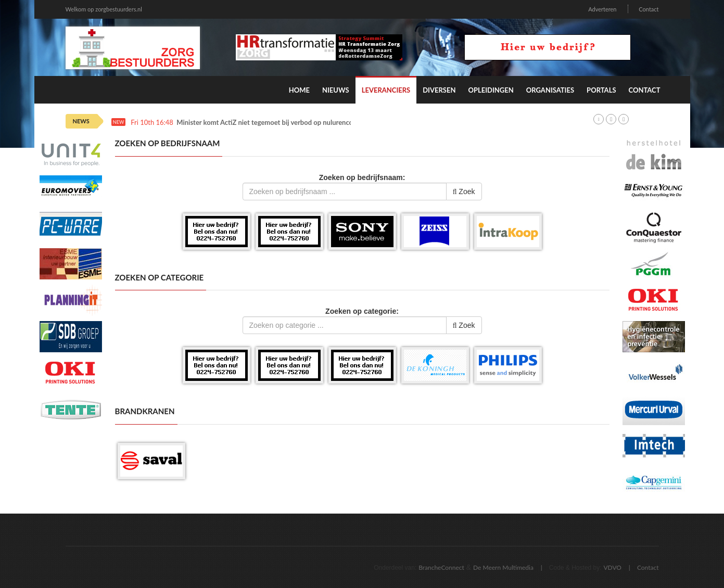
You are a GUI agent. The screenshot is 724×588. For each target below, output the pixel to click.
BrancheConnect (441, 567)
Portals (601, 90)
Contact (649, 9)
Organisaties (550, 90)
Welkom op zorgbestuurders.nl (104, 9)
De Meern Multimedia (503, 567)
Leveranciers (386, 90)
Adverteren (602, 9)
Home (299, 90)
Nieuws (336, 90)
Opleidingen (491, 90)
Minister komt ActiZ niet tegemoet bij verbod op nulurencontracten (277, 123)
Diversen (439, 90)
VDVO (612, 567)
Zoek (464, 191)
